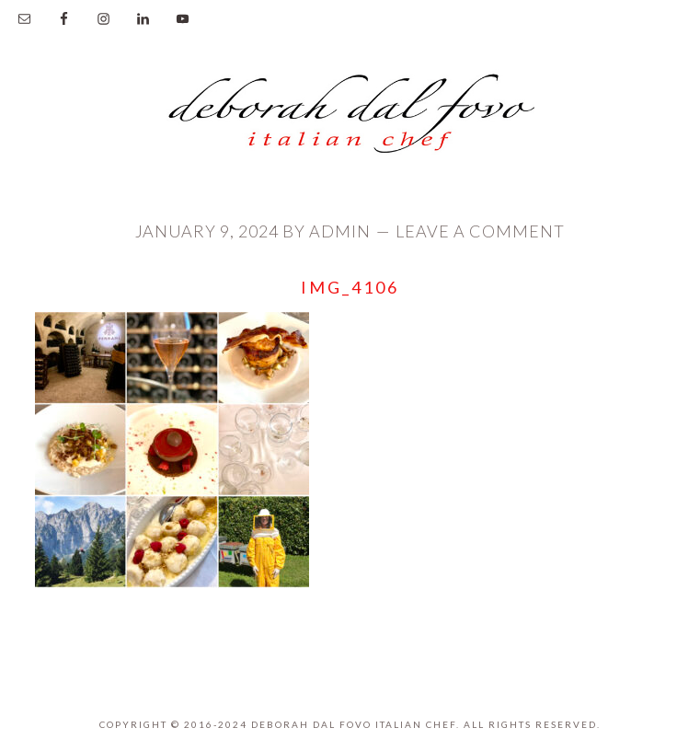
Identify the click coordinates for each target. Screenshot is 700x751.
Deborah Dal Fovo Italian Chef (350, 119)
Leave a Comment (480, 231)
